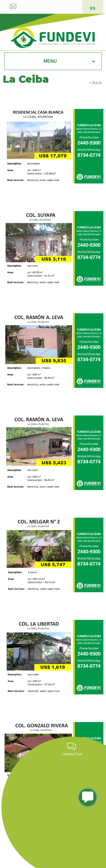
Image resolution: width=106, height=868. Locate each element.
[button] (53, 61)
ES (93, 8)
